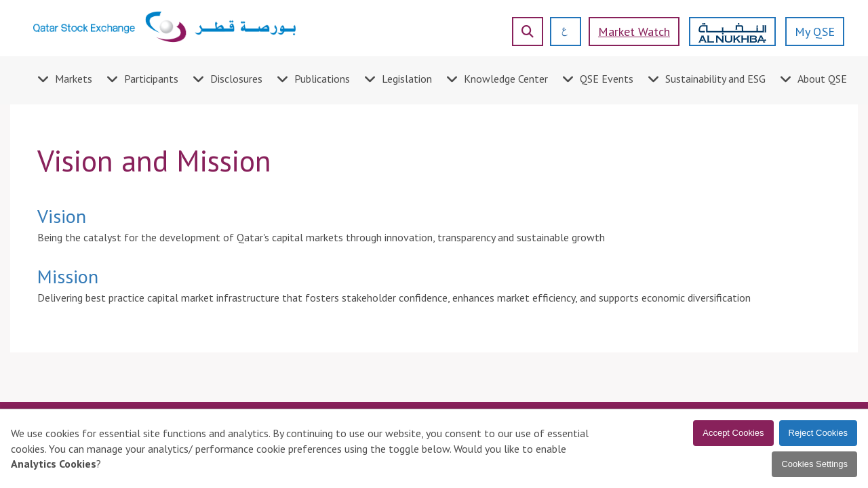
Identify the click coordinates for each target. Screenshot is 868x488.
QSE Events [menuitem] (607, 79)
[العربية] (560, 32)
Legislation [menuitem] (407, 79)
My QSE (815, 32)
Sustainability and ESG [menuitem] (715, 79)
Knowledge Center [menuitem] (506, 79)
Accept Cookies (733, 433)
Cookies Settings (814, 464)
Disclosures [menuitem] (236, 79)
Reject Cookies (818, 433)
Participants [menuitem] (151, 79)
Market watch (634, 32)
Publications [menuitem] (322, 79)
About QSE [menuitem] (822, 79)
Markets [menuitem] (74, 79)
